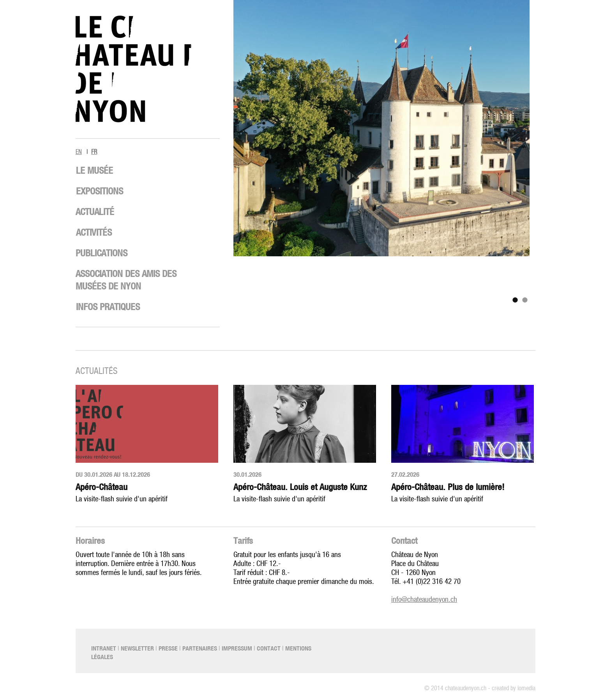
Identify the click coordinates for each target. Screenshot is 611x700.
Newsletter (137, 648)
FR (94, 152)
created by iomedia (514, 688)
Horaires (90, 541)
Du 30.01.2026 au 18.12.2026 (113, 475)
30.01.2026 (247, 475)
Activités (94, 232)
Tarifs (243, 541)
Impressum (237, 648)
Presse (168, 648)
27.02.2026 (405, 475)
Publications (102, 253)
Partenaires (200, 648)
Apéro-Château (102, 487)
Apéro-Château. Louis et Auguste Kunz (300, 487)
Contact (404, 541)
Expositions (100, 191)
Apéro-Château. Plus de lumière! (448, 487)
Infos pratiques (108, 307)
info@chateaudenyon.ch (424, 600)
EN (79, 152)
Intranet (104, 648)
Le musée (94, 170)
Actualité (95, 212)
